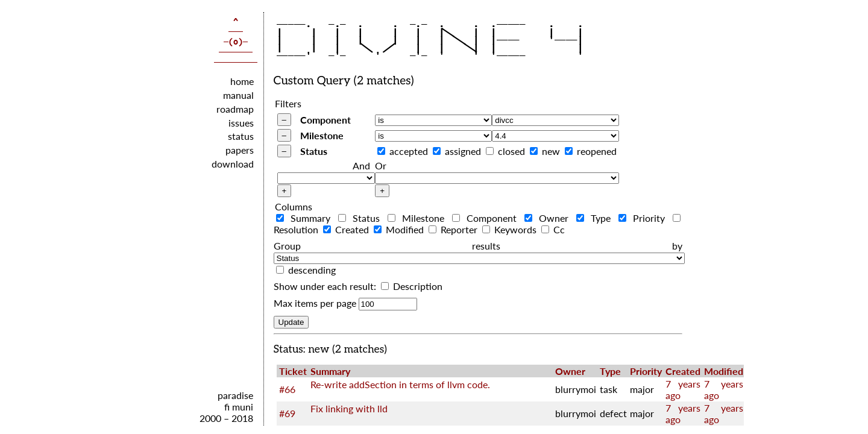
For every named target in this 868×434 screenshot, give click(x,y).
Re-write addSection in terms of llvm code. (400, 384)
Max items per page (315, 303)
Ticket (293, 371)
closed (511, 151)
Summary (306, 218)
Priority (644, 218)
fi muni (239, 407)
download (233, 164)
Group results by (478, 246)
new (551, 151)
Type (596, 218)
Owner (549, 218)
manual (238, 95)
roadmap (235, 109)
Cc (553, 229)
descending (312, 270)
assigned (463, 151)
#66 (287, 389)
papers (240, 150)
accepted (409, 151)
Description (412, 286)
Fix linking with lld (349, 408)
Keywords (511, 229)
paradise (235, 395)
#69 (287, 413)
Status (314, 151)
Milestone (322, 135)
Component (325, 120)
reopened (597, 151)
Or (381, 165)
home (242, 81)
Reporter (454, 229)
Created (347, 229)
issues (241, 123)
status (241, 136)
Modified (400, 229)
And (361, 165)
